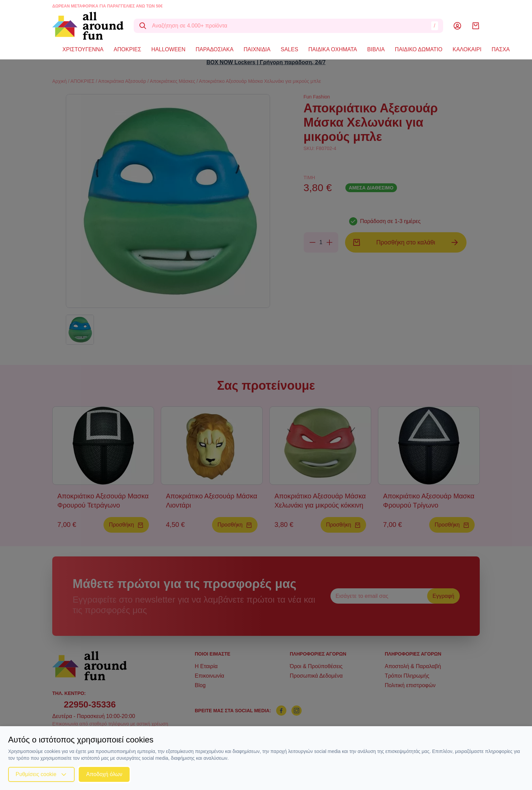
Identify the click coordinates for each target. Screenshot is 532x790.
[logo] (88, 26)
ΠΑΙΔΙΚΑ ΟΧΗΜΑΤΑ (333, 49)
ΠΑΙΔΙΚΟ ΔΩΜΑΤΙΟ (419, 49)
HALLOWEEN (168, 49)
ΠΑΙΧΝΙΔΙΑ (257, 49)
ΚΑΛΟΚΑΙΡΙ (467, 49)
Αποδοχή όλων (104, 774)
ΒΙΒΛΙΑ (376, 49)
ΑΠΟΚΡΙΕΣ (127, 49)
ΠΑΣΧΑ (501, 49)
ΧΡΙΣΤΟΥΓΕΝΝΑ (83, 49)
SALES (289, 49)
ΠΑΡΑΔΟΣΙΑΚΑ (215, 49)
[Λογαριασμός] (457, 26)
